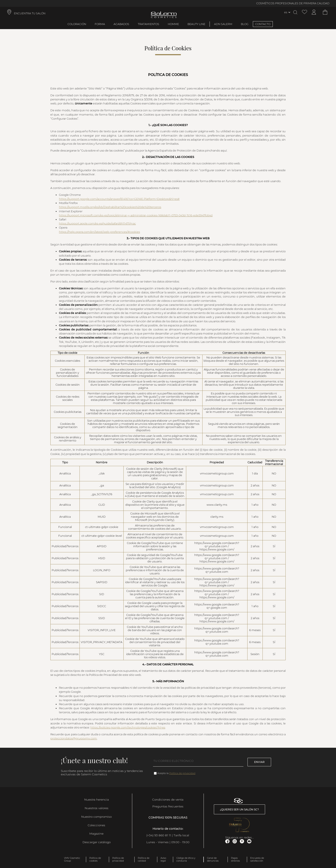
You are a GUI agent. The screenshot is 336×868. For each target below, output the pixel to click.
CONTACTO (263, 24)
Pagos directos (235, 859)
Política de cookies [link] (95, 859)
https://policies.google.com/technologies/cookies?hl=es (128, 728)
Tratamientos (148, 24)
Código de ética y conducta (186, 859)
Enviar (259, 762)
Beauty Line (196, 24)
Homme (173, 24)
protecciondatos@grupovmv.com (74, 738)
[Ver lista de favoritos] (304, 12)
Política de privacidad (182, 773)
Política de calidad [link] (144, 859)
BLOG (245, 24)
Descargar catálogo (97, 842)
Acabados (121, 24)
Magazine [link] (96, 834)
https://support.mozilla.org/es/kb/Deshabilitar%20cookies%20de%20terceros (110, 207)
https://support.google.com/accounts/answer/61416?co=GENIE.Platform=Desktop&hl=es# (119, 199)
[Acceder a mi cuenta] (314, 12)
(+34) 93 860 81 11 (159, 835)
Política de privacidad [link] (118, 859)
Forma (100, 24)
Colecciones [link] (96, 825)
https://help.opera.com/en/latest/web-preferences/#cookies (99, 232)
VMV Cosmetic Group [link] (72, 859)
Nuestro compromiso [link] (96, 817)
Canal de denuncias (213, 859)
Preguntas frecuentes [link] (168, 806)
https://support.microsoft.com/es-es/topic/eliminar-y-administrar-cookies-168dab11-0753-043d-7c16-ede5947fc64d (136, 215)
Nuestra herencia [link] (97, 800)
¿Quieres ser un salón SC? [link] (239, 809)
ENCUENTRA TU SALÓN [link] (30, 13)
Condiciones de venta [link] (168, 800)
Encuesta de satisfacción (257, 859)
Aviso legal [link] (163, 859)
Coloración (77, 24)
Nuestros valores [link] (97, 808)
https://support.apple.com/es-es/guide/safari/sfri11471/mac (97, 224)
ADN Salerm (223, 24)
